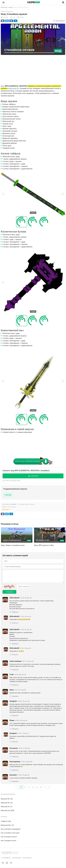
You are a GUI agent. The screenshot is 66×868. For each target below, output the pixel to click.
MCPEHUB (4, 7)
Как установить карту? (9, 837)
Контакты (27, 858)
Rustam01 (14, 504)
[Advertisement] (33, 69)
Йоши (12, 720)
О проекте (6, 858)
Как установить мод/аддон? (11, 829)
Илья (12, 690)
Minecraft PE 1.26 (7, 799)
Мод (3, 86)
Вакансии (17, 858)
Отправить (9, 592)
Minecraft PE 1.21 (7, 807)
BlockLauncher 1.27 (7, 825)
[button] (3, 2)
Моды (10, 7)
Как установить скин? (9, 841)
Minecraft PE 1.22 (7, 803)
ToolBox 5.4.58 (6, 821)
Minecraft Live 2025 (7, 810)
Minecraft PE (14, 88)
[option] (33, 194)
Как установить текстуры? (10, 833)
